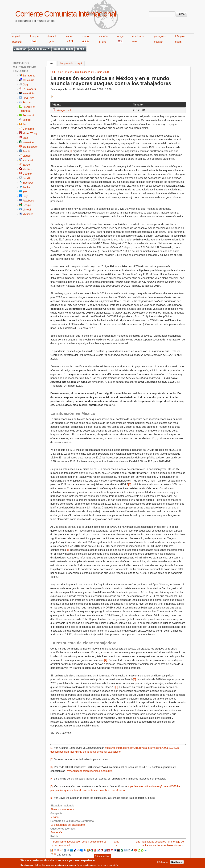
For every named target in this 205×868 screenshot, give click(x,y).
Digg (25, 85)
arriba (117, 844)
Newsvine (28, 142)
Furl (25, 124)
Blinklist (27, 120)
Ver (53, 63)
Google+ (27, 174)
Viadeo (27, 156)
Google (27, 205)
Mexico (55, 817)
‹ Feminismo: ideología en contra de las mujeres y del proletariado (79, 844)
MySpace (28, 214)
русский (17, 42)
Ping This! (28, 98)
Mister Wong (30, 133)
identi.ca (27, 169)
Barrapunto (29, 76)
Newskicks (29, 94)
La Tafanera (29, 89)
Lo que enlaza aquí (71, 63)
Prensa (80, 49)
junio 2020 (103, 72)
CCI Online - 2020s (61, 72)
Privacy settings (102, 856)
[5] (135, 679)
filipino (103, 42)
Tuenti (26, 151)
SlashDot (28, 183)
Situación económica (62, 809)
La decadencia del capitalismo (68, 825)
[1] (70, 151)
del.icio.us (28, 80)
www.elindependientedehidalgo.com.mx (89, 771)
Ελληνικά (180, 36)
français (35, 36)
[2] (130, 484)
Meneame (28, 129)
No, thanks (177, 862)
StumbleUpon (30, 147)
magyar (158, 42)
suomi (179, 42)
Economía (56, 832)
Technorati (29, 115)
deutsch (52, 36)
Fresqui (27, 103)
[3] (67, 550)
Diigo (25, 196)
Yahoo (26, 165)
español (104, 36)
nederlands (137, 36)
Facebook (28, 201)
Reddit (26, 178)
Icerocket (28, 160)
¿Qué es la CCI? (39, 49)
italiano (69, 36)
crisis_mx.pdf (64, 110)
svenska (86, 36)
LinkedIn (27, 210)
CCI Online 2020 (85, 72)
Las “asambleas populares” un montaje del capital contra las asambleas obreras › (160, 844)
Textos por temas (63, 49)
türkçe (120, 36)
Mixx (25, 138)
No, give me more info (107, 865)
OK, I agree (162, 862)
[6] (117, 687)
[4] (106, 660)
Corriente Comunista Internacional (66, 14)
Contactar (20, 49)
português (160, 36)
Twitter (26, 187)
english (16, 36)
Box (25, 192)
